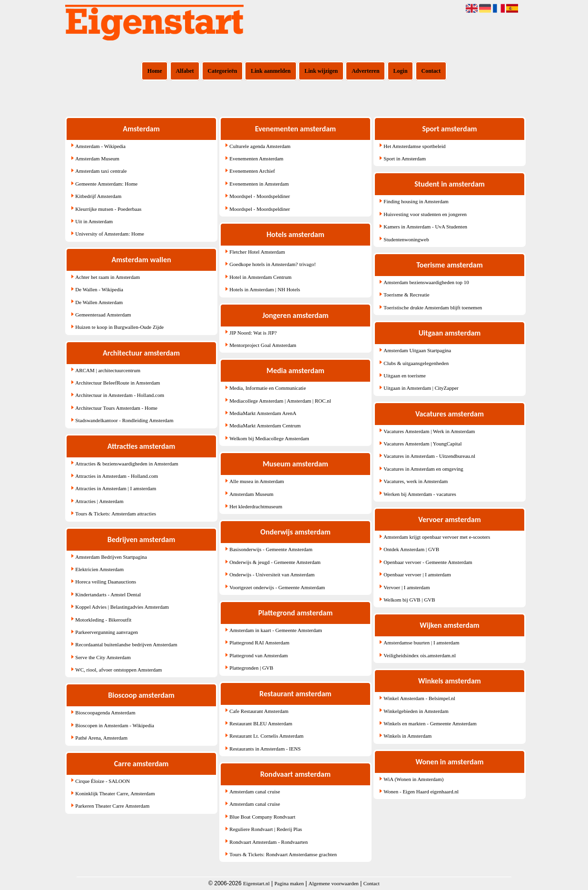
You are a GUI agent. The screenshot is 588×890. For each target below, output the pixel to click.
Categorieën (222, 71)
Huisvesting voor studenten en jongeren (425, 214)
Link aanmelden (271, 71)
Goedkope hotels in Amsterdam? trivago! (272, 264)
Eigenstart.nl (256, 883)
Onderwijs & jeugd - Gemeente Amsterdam (275, 562)
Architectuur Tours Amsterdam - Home (116, 408)
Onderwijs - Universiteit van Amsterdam (272, 574)
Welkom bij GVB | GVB (409, 600)
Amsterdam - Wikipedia (100, 146)
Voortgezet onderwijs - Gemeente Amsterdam (277, 587)
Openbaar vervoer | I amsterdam (417, 574)
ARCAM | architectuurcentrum (108, 370)
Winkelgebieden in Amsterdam (416, 711)
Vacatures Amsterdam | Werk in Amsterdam (429, 431)
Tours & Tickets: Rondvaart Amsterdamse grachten (283, 854)
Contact (431, 71)
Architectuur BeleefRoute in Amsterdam (118, 383)
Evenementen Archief (252, 171)
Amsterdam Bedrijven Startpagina (111, 557)
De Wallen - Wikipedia (99, 289)
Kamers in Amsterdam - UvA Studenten (425, 227)
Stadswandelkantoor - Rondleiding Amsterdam (124, 420)
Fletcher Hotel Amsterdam (257, 252)
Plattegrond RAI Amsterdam (259, 643)
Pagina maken (289, 883)
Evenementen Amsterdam (256, 158)
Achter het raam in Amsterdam (108, 277)
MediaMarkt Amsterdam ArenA (263, 413)
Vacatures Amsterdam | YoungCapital (422, 444)
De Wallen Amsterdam (99, 302)
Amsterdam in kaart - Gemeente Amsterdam (276, 630)
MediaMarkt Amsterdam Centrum (265, 425)
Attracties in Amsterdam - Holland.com (117, 476)
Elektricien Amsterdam (99, 569)
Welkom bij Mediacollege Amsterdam (269, 438)
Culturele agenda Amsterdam (260, 146)
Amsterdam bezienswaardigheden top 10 (426, 282)
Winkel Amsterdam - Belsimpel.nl (419, 698)
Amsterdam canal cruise (255, 791)
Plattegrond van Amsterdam (259, 655)
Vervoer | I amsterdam (407, 587)
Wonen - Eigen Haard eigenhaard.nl (421, 791)
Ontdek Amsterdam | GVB (411, 549)
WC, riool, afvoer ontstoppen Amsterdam (118, 670)
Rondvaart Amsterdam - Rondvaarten (269, 842)
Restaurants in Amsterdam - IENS (265, 749)
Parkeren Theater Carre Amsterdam (112, 806)
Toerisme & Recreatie (406, 295)
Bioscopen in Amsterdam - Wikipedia (115, 725)
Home (155, 71)
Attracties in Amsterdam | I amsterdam (116, 488)
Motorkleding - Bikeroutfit (103, 620)
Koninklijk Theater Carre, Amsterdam (115, 793)
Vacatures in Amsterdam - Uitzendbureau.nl (429, 456)
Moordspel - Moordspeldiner (260, 196)
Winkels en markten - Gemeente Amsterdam (430, 723)
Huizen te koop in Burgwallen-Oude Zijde (119, 327)
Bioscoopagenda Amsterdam (105, 712)
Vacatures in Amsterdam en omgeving (423, 469)
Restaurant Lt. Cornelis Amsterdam (266, 736)
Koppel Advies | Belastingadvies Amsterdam (122, 607)
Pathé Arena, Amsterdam (101, 738)
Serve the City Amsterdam (103, 657)
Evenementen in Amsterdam (259, 184)
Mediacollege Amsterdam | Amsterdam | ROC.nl (280, 401)
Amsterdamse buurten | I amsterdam (421, 643)
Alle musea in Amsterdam (257, 481)
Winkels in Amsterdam (407, 736)
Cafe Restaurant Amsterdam (259, 711)
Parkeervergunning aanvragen (106, 632)
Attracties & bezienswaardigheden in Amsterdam (127, 464)
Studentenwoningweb (406, 239)
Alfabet (185, 71)
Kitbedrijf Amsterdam (98, 196)
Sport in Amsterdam (405, 158)
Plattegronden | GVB (251, 668)
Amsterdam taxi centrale (101, 171)
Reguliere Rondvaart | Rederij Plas (266, 829)
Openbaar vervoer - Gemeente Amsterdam (428, 562)
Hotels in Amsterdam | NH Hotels (265, 289)
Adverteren (365, 71)
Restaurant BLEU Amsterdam (261, 723)
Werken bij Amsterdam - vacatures (420, 494)
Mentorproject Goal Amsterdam (263, 345)
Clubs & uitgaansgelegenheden (416, 363)
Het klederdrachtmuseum (256, 506)
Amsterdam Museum (97, 158)
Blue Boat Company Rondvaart (262, 817)
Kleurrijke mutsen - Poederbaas (108, 209)
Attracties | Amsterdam (99, 501)
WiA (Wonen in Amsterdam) (413, 779)
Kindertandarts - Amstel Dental (108, 594)
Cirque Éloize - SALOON (103, 781)
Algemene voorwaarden (334, 883)
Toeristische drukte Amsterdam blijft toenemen (433, 307)
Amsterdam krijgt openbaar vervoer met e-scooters (437, 537)
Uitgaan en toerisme (405, 376)
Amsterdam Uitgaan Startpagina (417, 350)
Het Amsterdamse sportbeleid (414, 146)
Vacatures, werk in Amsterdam (416, 481)
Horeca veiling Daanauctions (106, 582)
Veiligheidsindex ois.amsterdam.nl (420, 655)
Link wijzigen (321, 71)
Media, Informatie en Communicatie (268, 388)
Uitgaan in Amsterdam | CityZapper (421, 388)
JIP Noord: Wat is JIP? (253, 333)
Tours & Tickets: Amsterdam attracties (116, 514)
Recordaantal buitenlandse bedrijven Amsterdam (126, 644)
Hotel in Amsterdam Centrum (260, 277)
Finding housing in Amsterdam (416, 201)
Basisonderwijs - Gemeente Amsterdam (271, 549)
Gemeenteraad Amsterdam (103, 315)
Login (401, 71)
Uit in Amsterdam (94, 221)
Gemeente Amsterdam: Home (106, 184)
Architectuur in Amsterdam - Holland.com (120, 395)
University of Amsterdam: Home (110, 234)
